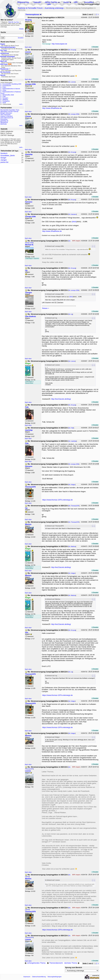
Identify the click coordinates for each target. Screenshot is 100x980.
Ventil (4, 103)
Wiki (49, 4)
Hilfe (76, 2)
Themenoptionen (33, 14)
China (4, 90)
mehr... (21, 104)
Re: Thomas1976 (74, 506)
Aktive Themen (51, 2)
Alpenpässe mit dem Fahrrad (9, 111)
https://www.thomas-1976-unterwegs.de (57, 500)
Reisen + (46, 308)
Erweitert (21, 38)
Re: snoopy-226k (74, 114)
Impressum (27, 977)
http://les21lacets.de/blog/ (61, 399)
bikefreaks (4, 124)
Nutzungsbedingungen (55, 977)
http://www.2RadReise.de (52, 108)
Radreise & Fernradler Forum (30, 8)
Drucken (95, 47)
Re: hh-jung (72, 50)
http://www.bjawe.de (59, 44)
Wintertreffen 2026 (8, 95)
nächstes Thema (72, 963)
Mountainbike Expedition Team (10, 110)
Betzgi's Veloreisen (6, 113)
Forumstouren (7, 86)
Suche (66, 2)
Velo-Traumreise (5, 115)
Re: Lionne (72, 82)
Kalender (37, 2)
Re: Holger (72, 485)
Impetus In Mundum (7, 116)
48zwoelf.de (4, 122)
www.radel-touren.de (7, 118)
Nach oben (28, 47)
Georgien (5, 98)
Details (21, 29)
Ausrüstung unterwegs (54, 8)
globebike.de (4, 121)
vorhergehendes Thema (35, 963)
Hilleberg (5, 100)
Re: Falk (71, 428)
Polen (4, 87)
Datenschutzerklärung (39, 977)
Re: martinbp (72, 441)
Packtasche (6, 101)
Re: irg (71, 314)
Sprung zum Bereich (74, 967)
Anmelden (89, 2)
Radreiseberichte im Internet (11, 89)
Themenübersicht (55, 963)
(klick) (74, 222)
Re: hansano (72, 214)
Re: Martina (72, 546)
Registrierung (23, 2)
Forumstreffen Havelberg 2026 (12, 84)
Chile (4, 96)
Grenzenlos (4, 119)
